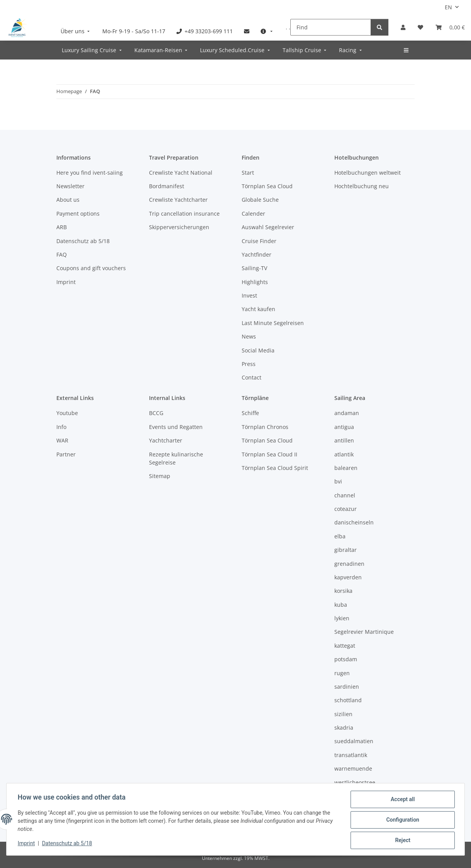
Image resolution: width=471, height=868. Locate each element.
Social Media (258, 350)
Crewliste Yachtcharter (178, 200)
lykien (342, 618)
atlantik (344, 454)
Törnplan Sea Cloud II (269, 454)
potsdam (346, 659)
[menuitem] (76, 31)
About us (68, 200)
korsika (343, 591)
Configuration (401, 820)
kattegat (345, 646)
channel (345, 495)
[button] (403, 27)
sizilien (343, 714)
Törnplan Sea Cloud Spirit (275, 468)
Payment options (78, 214)
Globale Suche (260, 200)
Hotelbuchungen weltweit (368, 173)
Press (249, 364)
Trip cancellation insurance (184, 214)
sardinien (347, 687)
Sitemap (160, 476)
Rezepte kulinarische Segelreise (176, 458)
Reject (402, 841)
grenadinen (349, 564)
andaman (347, 413)
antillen (344, 440)
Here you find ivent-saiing (90, 173)
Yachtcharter (166, 440)
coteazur (346, 509)
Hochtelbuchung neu (362, 186)
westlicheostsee (355, 782)
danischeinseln (354, 522)
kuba (341, 605)
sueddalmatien (354, 741)
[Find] (331, 27)
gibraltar (346, 550)
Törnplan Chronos (265, 427)
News (249, 336)
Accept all (402, 800)
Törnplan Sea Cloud (267, 186)
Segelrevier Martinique (364, 632)
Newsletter (70, 186)
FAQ (62, 254)
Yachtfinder (257, 254)
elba (340, 536)
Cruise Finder (259, 241)
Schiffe (250, 413)
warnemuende (353, 768)
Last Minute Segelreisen (273, 323)
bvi (338, 481)
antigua (344, 427)
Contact (252, 377)
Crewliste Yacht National (181, 173)
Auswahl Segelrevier (268, 227)
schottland (348, 700)
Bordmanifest (167, 186)
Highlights (255, 282)
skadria (344, 728)
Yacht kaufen (258, 309)
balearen (346, 468)
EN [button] (448, 7)
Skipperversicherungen (179, 227)
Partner (66, 454)
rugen (342, 673)
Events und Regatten (176, 427)
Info (61, 427)
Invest (249, 295)
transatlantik (351, 755)
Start (248, 173)
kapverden (348, 577)
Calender (253, 214)
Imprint (27, 844)
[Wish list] (420, 27)
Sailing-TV (254, 268)
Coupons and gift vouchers (91, 268)
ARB (62, 227)
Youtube (67, 413)
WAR (62, 440)
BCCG (156, 413)
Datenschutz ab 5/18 (68, 844)
